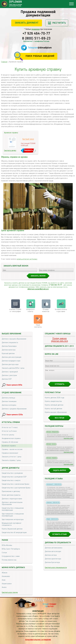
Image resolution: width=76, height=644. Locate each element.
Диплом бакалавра (9, 346)
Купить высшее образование (56, 414)
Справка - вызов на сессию (12, 449)
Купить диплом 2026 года (54, 400)
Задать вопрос (60, 472)
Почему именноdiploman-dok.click (60, 340)
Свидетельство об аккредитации (14, 533)
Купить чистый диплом (53, 411)
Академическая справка (11, 438)
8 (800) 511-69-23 (36, 39)
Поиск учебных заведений (40, 56)
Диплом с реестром (9, 375)
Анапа (4, 587)
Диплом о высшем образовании (14, 339)
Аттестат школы (8, 435)
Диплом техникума (9, 401)
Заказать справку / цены (11, 460)
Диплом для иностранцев (12, 357)
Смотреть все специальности (56, 570)
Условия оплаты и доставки (61, 310)
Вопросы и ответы (30, 310)
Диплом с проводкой (10, 372)
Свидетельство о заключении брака (15, 484)
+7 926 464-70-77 (36, 34)
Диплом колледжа (9, 405)
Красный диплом (8, 354)
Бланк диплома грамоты (11, 495)
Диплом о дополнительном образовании (12, 503)
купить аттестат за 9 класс (27, 259)
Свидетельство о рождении (12, 473)
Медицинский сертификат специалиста (12, 524)
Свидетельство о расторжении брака (16, 488)
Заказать (28, 150)
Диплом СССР (7, 379)
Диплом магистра (9, 350)
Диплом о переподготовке (12, 499)
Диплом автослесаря (53, 554)
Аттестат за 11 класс (10, 427)
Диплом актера (51, 557)
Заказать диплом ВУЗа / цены (13, 368)
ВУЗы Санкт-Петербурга (11, 549)
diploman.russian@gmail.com (38, 289)
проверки (35, 29)
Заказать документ (27, 23)
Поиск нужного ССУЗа (15, 415)
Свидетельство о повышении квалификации (13, 509)
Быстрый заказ (28, 139)
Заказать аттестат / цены (12, 457)
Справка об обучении (10, 442)
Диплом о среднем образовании (14, 409)
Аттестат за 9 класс (9, 431)
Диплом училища (8, 398)
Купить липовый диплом (54, 407)
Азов (4, 580)
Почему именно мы (9, 560)
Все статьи (60, 420)
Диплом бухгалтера (52, 564)
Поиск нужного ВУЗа (14, 385)
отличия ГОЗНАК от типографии (15, 310)
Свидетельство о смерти (11, 480)
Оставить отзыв (60, 536)
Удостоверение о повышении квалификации (13, 515)
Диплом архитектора (53, 561)
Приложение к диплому (11, 491)
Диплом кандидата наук (11, 361)
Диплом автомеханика (54, 550)
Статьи (4, 553)
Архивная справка (9, 446)
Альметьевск (7, 584)
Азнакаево (6, 576)
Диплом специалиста (10, 343)
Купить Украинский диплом (12, 529)
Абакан (5, 573)
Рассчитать (59, 23)
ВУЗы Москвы (7, 545)
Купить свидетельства (53, 403)
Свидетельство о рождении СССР (14, 477)
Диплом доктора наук (10, 364)
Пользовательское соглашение (38, 640)
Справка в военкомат (10, 453)
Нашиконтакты (38, 326)
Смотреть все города (10, 592)
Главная (4, 62)
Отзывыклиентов (46, 310)
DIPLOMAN (35, 600)
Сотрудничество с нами (11, 556)
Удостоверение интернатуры (13, 520)
